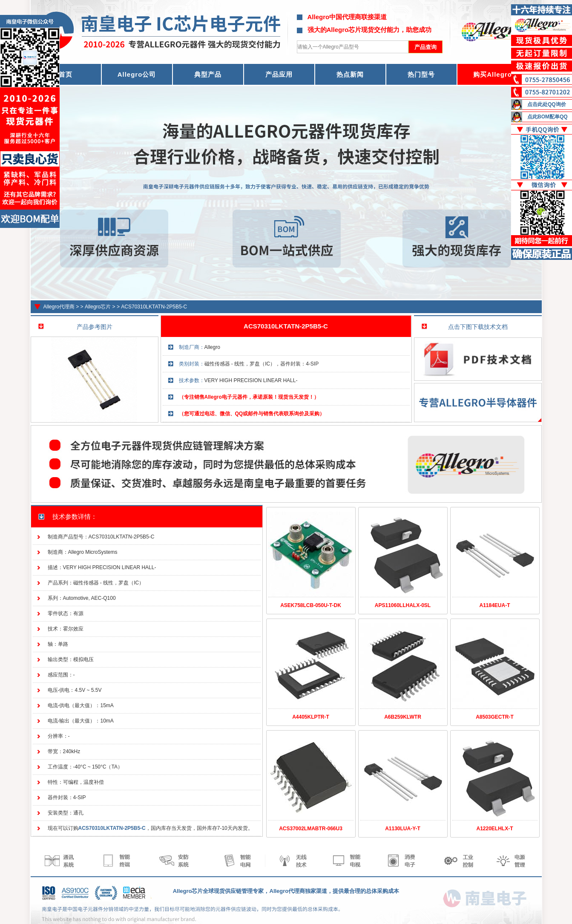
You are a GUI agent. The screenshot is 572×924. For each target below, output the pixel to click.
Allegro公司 (137, 74)
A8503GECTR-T (495, 717)
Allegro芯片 (98, 307)
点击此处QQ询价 (547, 104)
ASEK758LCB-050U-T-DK (311, 605)
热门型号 (421, 74)
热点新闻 (350, 74)
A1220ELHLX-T (494, 829)
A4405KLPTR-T (311, 717)
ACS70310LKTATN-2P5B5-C (154, 307)
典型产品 (208, 74)
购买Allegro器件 (499, 74)
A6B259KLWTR (403, 717)
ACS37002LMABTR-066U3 (311, 829)
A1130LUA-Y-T (403, 829)
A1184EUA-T (494, 605)
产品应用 (279, 74)
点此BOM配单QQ (548, 117)
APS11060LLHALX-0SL (403, 605)
